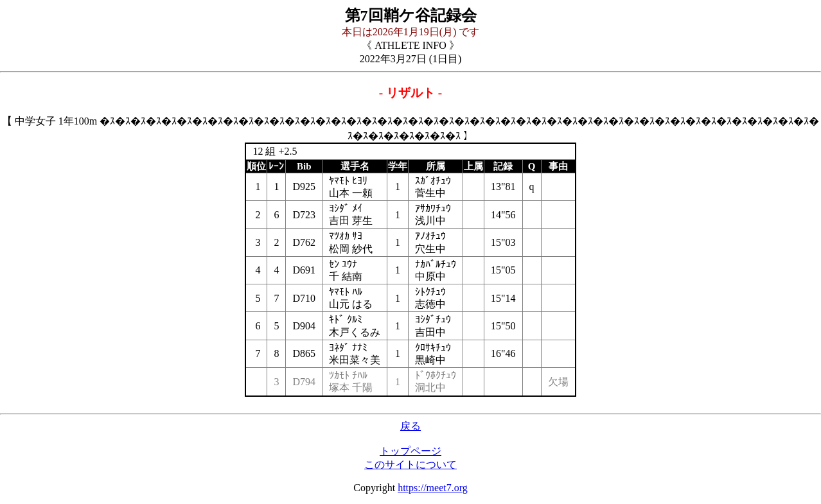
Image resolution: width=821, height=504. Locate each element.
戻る (410, 426)
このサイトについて (410, 465)
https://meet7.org (433, 488)
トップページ (410, 451)
